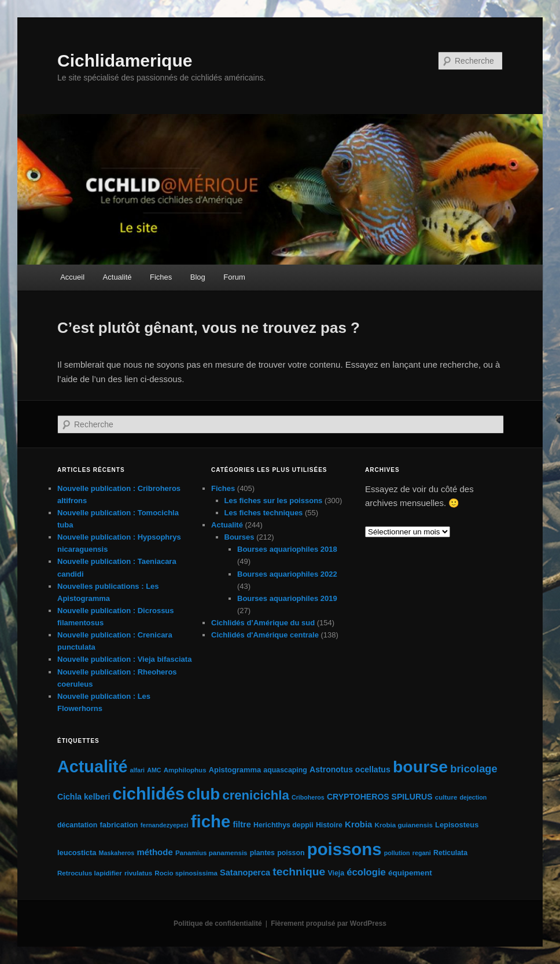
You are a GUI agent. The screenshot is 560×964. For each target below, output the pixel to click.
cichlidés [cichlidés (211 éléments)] (149, 794)
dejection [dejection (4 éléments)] (474, 797)
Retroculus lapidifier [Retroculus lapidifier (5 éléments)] (90, 873)
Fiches (161, 277)
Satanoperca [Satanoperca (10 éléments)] (245, 873)
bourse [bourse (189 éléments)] (420, 767)
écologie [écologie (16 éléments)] (366, 872)
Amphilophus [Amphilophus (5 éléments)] (185, 770)
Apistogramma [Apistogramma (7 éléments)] (235, 770)
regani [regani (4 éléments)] (422, 853)
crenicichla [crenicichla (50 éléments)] (255, 795)
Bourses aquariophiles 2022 (287, 574)
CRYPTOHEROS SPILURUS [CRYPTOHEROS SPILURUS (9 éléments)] (380, 797)
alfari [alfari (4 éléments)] (137, 770)
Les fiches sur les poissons (274, 501)
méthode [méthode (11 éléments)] (154, 852)
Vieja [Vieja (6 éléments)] (336, 873)
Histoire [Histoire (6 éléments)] (329, 825)
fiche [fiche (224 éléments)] (211, 821)
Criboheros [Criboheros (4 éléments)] (308, 797)
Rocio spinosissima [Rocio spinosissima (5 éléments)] (186, 873)
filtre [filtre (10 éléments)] (242, 824)
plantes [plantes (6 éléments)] (262, 853)
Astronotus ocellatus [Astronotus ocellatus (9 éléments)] (350, 769)
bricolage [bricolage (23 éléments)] (474, 769)
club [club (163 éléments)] (203, 794)
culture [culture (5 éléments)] (446, 797)
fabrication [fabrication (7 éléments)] (119, 825)
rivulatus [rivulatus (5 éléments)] (138, 873)
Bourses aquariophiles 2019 (287, 598)
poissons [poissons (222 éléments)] (345, 849)
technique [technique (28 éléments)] (299, 872)
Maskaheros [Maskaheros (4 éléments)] (117, 853)
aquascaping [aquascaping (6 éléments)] (285, 770)
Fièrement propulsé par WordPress (329, 923)
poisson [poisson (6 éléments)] (291, 853)
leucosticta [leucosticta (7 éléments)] (77, 853)
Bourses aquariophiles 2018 (287, 549)
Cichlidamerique (125, 61)
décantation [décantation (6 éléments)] (77, 825)
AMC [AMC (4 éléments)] (154, 770)
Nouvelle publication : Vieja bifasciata (124, 659)
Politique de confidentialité (218, 923)
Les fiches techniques (264, 513)
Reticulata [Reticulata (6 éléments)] (450, 853)
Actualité (117, 277)
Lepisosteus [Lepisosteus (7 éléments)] (457, 825)
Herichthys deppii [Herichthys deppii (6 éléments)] (283, 825)
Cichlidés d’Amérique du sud (263, 623)
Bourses (240, 537)
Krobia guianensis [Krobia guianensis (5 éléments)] (404, 825)
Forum (234, 277)
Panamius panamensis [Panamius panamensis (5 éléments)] (211, 853)
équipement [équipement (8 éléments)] (410, 873)
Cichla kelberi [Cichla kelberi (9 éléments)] (84, 797)
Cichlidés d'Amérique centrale (265, 635)
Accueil (72, 277)
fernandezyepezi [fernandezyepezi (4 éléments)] (165, 825)
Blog (198, 277)
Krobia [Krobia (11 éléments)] (358, 824)
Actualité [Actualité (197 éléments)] (92, 767)
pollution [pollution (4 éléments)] (397, 853)
